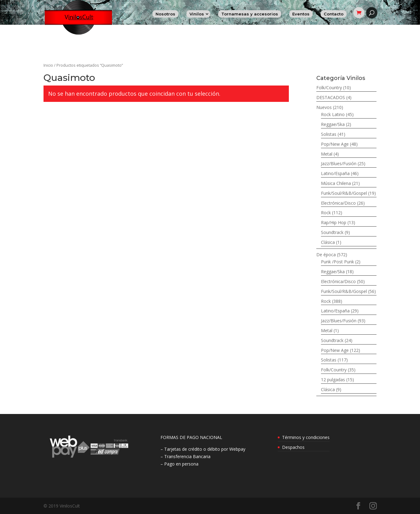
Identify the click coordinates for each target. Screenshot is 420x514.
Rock (326, 213)
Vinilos (197, 14)
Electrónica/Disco (338, 203)
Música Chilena (336, 183)
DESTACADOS (331, 97)
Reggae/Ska (333, 124)
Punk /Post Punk (337, 262)
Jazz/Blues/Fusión (339, 163)
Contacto (334, 14)
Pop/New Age (335, 144)
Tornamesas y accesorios (250, 14)
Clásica (328, 242)
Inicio (48, 65)
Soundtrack (332, 232)
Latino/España (335, 173)
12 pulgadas (333, 380)
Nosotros (165, 14)
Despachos (293, 447)
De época (326, 255)
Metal (327, 154)
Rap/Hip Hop (334, 222)
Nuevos (324, 107)
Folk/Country (329, 88)
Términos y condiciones (306, 437)
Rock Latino (333, 114)
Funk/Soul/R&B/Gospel (344, 193)
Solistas (329, 134)
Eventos (301, 14)
